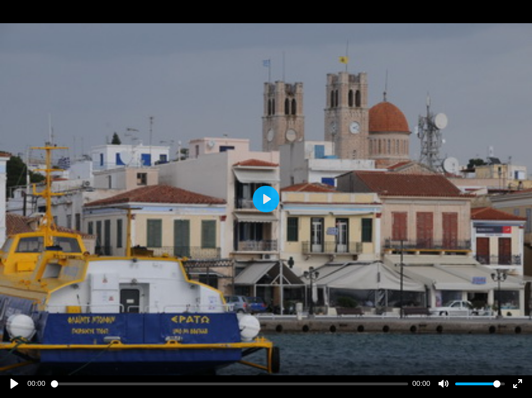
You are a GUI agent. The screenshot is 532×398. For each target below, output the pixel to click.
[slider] (230, 384)
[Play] (14, 384)
